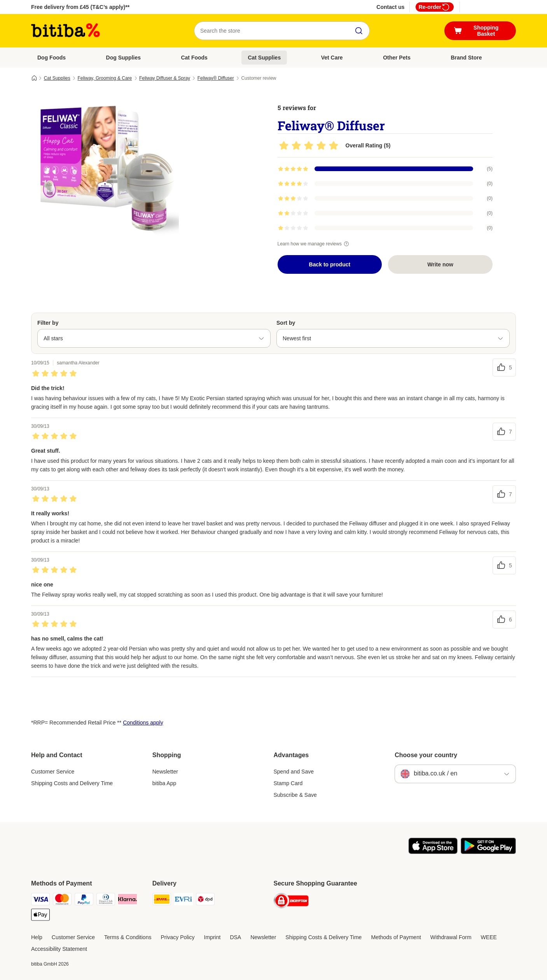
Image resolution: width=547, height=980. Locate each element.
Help (37, 937)
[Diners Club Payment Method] (106, 900)
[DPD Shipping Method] (205, 900)
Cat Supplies (264, 58)
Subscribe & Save (295, 795)
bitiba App (164, 783)
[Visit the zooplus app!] (433, 852)
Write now (440, 264)
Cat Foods (194, 58)
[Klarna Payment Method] (128, 900)
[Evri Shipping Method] (183, 900)
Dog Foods (52, 58)
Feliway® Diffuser (216, 78)
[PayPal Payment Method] (84, 900)
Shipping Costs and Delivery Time (72, 783)
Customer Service (53, 772)
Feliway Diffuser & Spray (165, 78)
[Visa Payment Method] (40, 900)
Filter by (48, 323)
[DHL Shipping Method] (162, 900)
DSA (235, 937)
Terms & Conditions (128, 937)
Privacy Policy (177, 937)
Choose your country (426, 755)
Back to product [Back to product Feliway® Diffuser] (330, 264)
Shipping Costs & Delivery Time (323, 937)
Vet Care (332, 58)
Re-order (435, 7)
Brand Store (466, 58)
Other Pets (397, 58)
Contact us (390, 7)
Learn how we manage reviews (314, 244)
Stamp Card (288, 783)
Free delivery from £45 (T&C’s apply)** (80, 7)
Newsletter (165, 772)
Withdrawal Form (451, 937)
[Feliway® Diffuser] (105, 168)
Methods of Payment (396, 937)
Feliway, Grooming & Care (105, 78)
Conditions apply (143, 723)
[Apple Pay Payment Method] (40, 916)
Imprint (212, 937)
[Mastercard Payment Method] (62, 900)
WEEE (489, 937)
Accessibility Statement (59, 949)
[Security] (291, 902)
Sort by (286, 323)
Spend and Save (294, 772)
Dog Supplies (123, 58)
